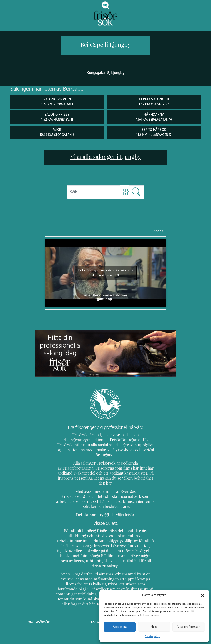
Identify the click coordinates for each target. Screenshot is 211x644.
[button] (203, 595)
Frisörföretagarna (114, 439)
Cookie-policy (152, 636)
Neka (154, 627)
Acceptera (120, 627)
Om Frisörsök (39, 602)
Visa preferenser (189, 627)
